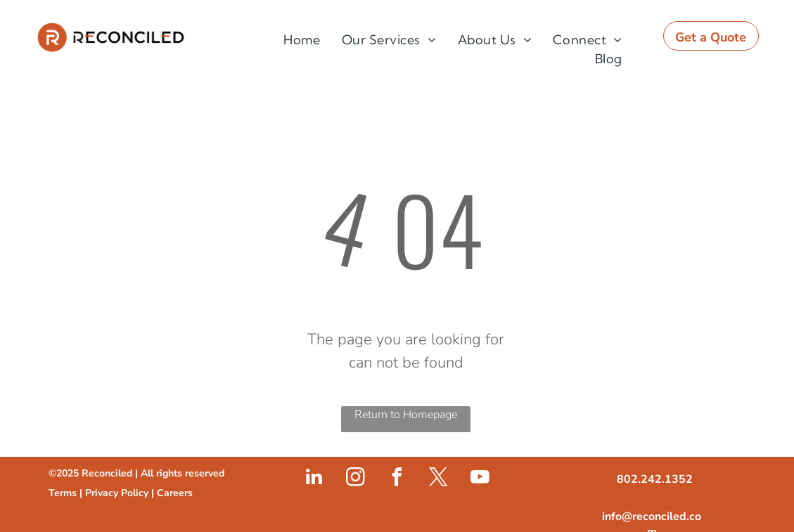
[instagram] (355, 479)
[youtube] (480, 479)
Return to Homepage (406, 415)
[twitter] (438, 479)
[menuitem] (302, 40)
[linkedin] (314, 479)
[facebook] (397, 479)
